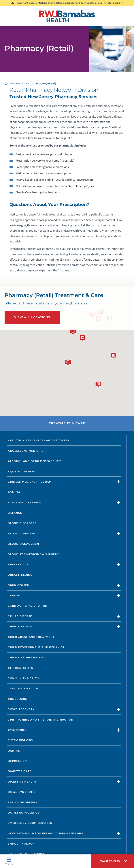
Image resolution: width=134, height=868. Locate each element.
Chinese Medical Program (30, 482)
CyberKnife (17, 730)
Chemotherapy (20, 626)
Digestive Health (22, 782)
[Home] (67, 16)
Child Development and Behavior (36, 647)
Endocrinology (21, 844)
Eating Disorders (22, 802)
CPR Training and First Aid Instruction (41, 720)
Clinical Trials (20, 668)
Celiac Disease (20, 616)
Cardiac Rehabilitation (28, 606)
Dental (14, 751)
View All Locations (32, 317)
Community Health (23, 678)
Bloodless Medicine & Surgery (33, 554)
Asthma (14, 492)
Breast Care (18, 564)
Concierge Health (23, 688)
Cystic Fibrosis (20, 740)
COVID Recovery (21, 709)
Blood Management (24, 544)
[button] (113, 861)
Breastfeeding (20, 575)
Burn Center (19, 585)
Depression (17, 761)
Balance (15, 513)
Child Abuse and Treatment (31, 637)
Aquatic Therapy (22, 472)
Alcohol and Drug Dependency (34, 461)
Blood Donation (22, 533)
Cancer (14, 595)
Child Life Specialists (26, 657)
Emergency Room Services (30, 823)
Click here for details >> (111, 3)
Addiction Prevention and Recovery (39, 440)
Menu (9, 861)
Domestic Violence (24, 813)
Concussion (18, 699)
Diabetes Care (20, 771)
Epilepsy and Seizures (26, 854)
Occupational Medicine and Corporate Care (46, 833)
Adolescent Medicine (26, 451)
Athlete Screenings (24, 502)
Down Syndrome (22, 792)
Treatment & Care (19, 83)
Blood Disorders (22, 523)
